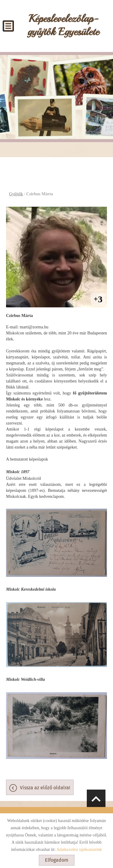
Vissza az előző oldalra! (45, 788)
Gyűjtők (16, 194)
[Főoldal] (63, 27)
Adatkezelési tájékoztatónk (79, 850)
